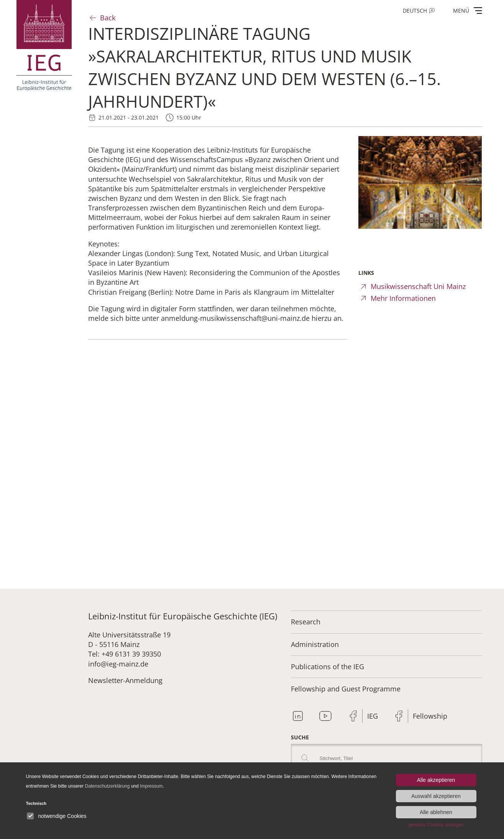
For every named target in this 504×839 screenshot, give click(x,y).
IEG (373, 716)
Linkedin (298, 716)
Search (305, 758)
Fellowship (430, 716)
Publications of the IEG (328, 667)
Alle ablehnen (436, 812)
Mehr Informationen (403, 298)
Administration (315, 644)
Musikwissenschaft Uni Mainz (418, 286)
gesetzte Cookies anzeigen (436, 825)
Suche (300, 737)
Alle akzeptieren (436, 780)
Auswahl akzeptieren (436, 796)
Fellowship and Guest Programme (346, 689)
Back (108, 18)
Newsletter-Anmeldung (125, 680)
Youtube (325, 716)
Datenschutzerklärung (108, 786)
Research (306, 622)
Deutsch (415, 11)
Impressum (151, 786)
